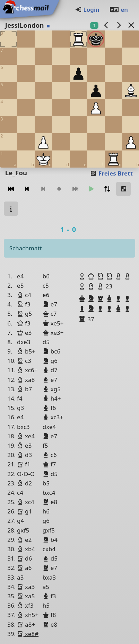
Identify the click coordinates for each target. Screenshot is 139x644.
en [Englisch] (119, 10)
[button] (83, 276)
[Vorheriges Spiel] (106, 25)
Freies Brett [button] (111, 173)
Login (87, 10)
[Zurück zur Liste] (131, 25)
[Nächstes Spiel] (119, 25)
